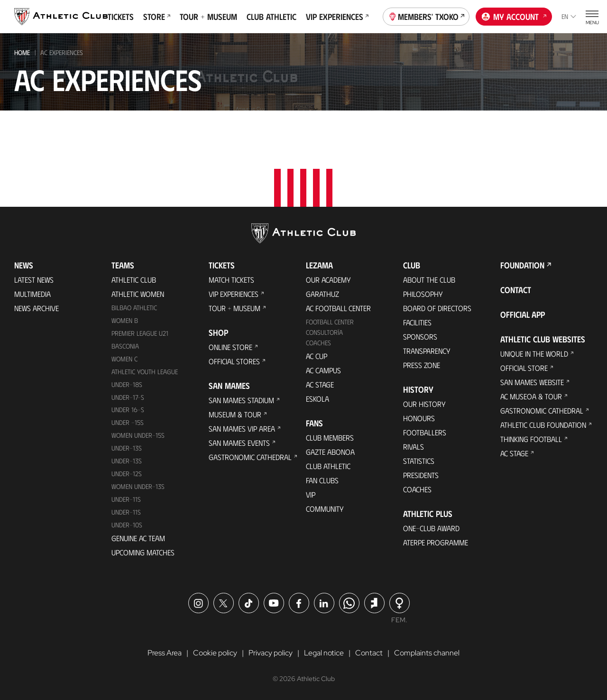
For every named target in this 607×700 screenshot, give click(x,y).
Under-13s (127, 448)
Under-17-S (128, 397)
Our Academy (328, 280)
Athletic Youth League (145, 372)
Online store (230, 347)
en (569, 16)
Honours (419, 418)
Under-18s (127, 384)
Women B (125, 320)
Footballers (425, 432)
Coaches (318, 343)
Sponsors (420, 336)
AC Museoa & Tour (531, 396)
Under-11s (126, 512)
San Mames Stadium (241, 400)
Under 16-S (128, 410)
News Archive (37, 308)
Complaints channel (427, 653)
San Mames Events (239, 443)
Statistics (419, 461)
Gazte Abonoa (330, 452)
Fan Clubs (322, 480)
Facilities (417, 322)
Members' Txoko (426, 16)
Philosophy (423, 294)
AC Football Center (338, 308)
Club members (330, 437)
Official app (523, 314)
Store (157, 17)
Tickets (121, 17)
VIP (311, 494)
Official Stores (234, 361)
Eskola (317, 399)
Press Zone (422, 365)
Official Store (524, 368)
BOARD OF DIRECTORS (437, 308)
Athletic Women (138, 294)
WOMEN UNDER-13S (138, 486)
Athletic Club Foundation (543, 425)
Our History (424, 404)
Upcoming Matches (143, 552)
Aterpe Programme (436, 542)
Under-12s (127, 474)
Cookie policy (215, 653)
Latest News (34, 280)
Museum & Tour (235, 414)
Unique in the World (534, 354)
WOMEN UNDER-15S (138, 435)
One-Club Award (431, 528)
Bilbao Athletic (134, 308)
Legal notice (324, 653)
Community (325, 509)
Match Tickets (231, 280)
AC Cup (317, 356)
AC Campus (323, 370)
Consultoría (324, 332)
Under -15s (128, 422)
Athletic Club (134, 280)
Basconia (125, 346)
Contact (516, 290)
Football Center (330, 322)
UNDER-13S (127, 461)
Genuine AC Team (138, 538)
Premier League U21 (140, 333)
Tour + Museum (208, 17)
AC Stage (320, 384)
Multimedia (32, 294)
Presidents (421, 475)
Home (22, 52)
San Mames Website (532, 382)
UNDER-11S (126, 499)
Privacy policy (271, 653)
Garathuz (322, 294)
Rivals (414, 447)
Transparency (427, 351)
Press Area (165, 653)
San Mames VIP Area (242, 428)
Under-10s (127, 525)
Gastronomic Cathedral (250, 457)
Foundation (522, 265)
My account (514, 16)
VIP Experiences (337, 17)
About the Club (429, 280)
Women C (124, 359)
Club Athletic (271, 17)
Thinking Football (531, 439)
